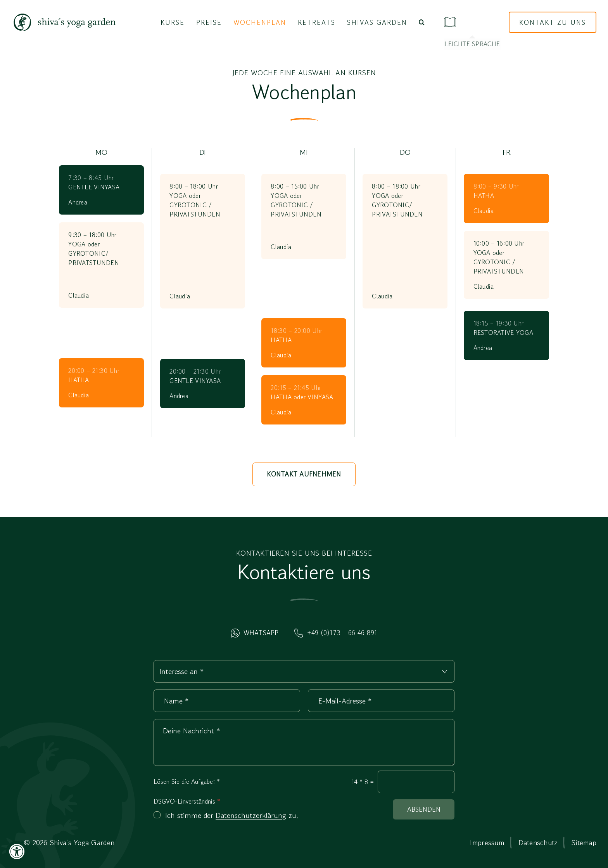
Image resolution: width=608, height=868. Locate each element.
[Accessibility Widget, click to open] (16, 852)
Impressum (487, 842)
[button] (422, 23)
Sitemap (584, 842)
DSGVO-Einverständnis (187, 801)
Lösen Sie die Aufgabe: (187, 782)
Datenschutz (538, 842)
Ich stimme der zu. (232, 816)
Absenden (424, 809)
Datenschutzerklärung (251, 815)
